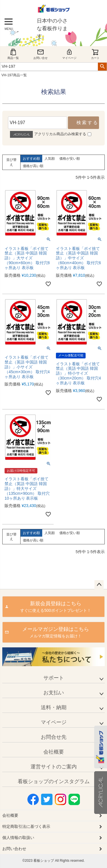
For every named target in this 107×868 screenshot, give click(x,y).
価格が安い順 (70, 159)
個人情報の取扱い (18, 838)
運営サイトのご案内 (54, 767)
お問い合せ (41, 54)
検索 (102, 67)
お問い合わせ (14, 849)
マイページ (69, 54)
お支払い (54, 693)
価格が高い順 (33, 166)
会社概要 (54, 752)
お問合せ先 (54, 737)
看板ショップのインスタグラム (54, 781)
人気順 (50, 159)
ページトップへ (99, 585)
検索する (87, 123)
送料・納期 (54, 707)
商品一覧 (13, 54)
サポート (54, 678)
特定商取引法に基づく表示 (26, 826)
